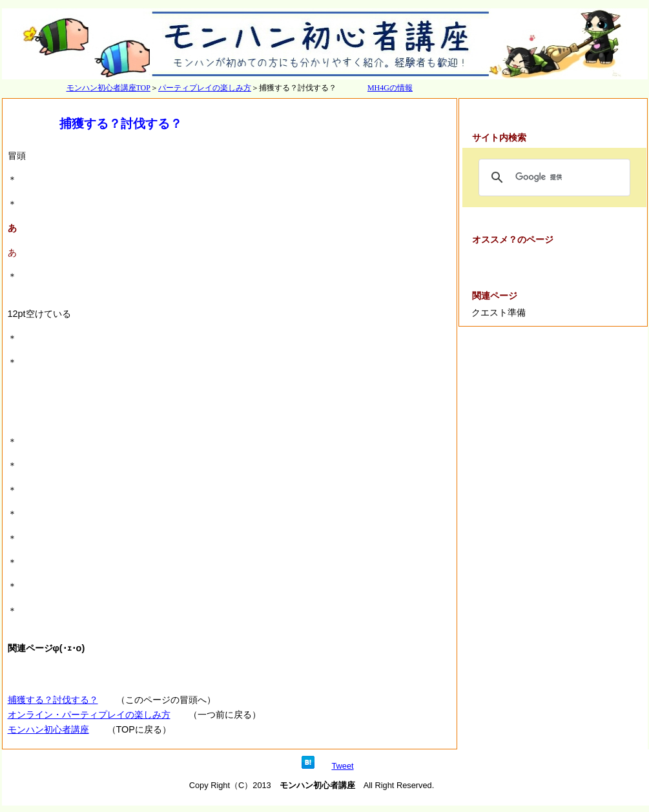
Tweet (342, 766)
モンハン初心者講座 (48, 729)
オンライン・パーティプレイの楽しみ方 (89, 715)
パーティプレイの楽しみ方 (205, 88)
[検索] (552, 178)
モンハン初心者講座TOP (108, 88)
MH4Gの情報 (390, 88)
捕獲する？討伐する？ (53, 700)
